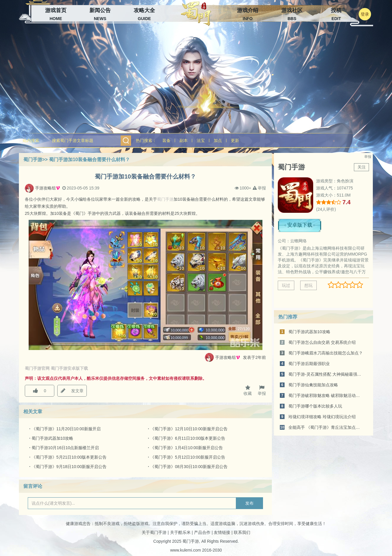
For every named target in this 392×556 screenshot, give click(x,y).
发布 (249, 503)
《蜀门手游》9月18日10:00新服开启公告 (69, 467)
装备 (166, 140)
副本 (184, 140)
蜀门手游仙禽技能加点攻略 (313, 385)
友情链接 (222, 532)
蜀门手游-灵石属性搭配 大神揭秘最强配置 (326, 374)
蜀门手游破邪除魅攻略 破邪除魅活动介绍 (326, 395)
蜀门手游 (33, 160)
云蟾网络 (298, 241)
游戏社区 (292, 15)
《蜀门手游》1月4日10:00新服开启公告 (187, 448)
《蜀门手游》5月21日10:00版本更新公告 (69, 457)
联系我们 (242, 532)
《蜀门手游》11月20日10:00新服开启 (66, 429)
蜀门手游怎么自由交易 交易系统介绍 (322, 342)
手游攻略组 (48, 188)
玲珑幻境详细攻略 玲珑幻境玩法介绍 (322, 417)
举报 (259, 188)
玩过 (286, 285)
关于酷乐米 (180, 532)
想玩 (308, 285)
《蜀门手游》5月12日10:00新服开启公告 (188, 457)
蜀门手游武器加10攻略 (53, 438)
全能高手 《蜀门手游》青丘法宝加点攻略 (326, 427)
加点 (218, 140)
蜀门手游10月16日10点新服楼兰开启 (65, 448)
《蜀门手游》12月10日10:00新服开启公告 (189, 429)
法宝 (201, 140)
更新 (235, 140)
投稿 (336, 15)
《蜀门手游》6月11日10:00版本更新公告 (188, 438)
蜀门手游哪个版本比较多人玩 (315, 406)
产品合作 (202, 532)
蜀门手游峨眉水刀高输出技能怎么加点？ (326, 353)
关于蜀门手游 (154, 532)
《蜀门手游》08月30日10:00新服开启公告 (189, 467)
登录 (365, 14)
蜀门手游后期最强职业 (309, 364)
